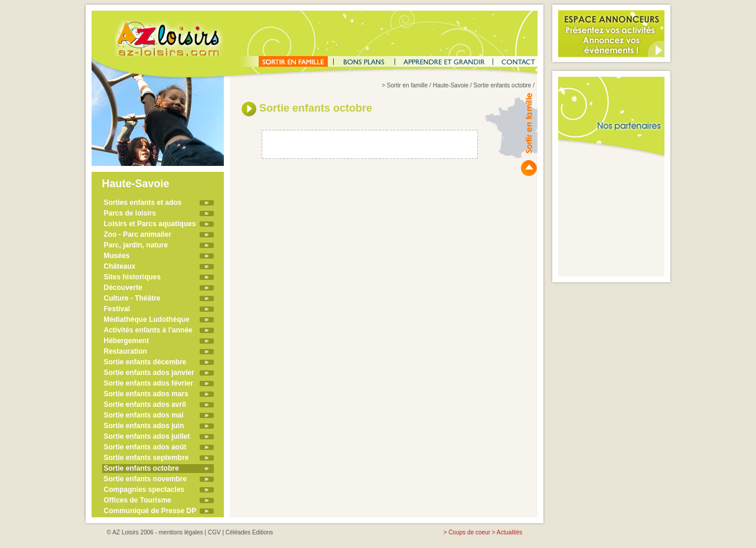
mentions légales (181, 532)
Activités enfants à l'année (148, 330)
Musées (117, 256)
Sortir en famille (407, 85)
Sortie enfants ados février (149, 383)
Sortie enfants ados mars (146, 394)
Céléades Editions (250, 532)
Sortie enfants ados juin (144, 426)
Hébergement (127, 341)
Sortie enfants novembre (146, 479)
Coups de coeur (469, 532)
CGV (214, 532)
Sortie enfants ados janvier (149, 373)
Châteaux (120, 266)
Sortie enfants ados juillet (147, 436)
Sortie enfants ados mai (144, 415)
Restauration (126, 351)
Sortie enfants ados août (145, 447)
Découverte (123, 288)
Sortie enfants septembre (146, 458)
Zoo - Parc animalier (138, 234)
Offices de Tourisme (138, 500)
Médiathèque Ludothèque (147, 319)
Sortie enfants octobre (141, 468)
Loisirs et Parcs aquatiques (150, 224)
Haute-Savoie (451, 85)
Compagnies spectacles (144, 490)
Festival (117, 309)
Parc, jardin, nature (136, 245)
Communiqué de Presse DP (150, 511)
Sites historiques (133, 277)
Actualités (509, 532)
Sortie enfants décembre (145, 362)
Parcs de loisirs (130, 213)
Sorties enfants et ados (143, 203)
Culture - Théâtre (132, 298)
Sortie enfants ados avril (145, 405)
